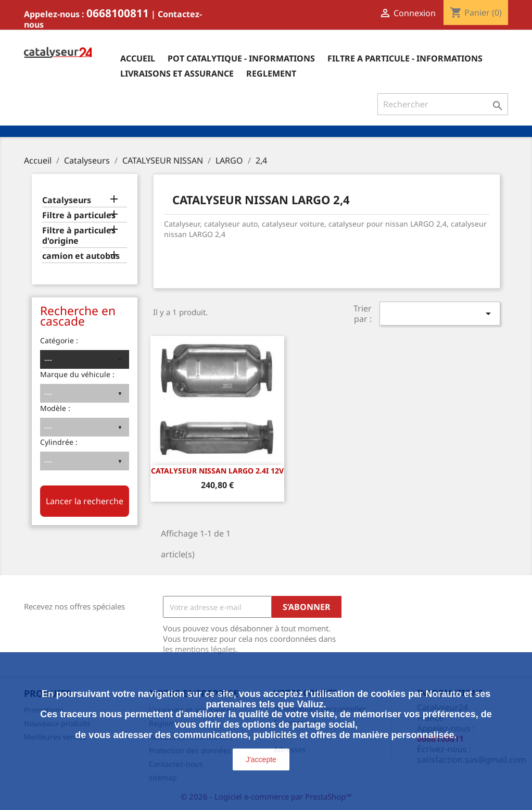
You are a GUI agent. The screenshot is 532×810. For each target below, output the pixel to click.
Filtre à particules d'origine (79, 236)
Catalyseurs (67, 200)
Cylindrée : (59, 442)
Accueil (138, 58)
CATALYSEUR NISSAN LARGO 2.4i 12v (217, 471)
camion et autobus (81, 256)
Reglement (271, 73)
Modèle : (55, 408)
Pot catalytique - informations (241, 58)
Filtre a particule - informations (405, 58)
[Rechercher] (443, 104)
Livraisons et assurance (177, 73)
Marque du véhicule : (77, 374)
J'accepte (261, 759)
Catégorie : (59, 340)
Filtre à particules (79, 215)
